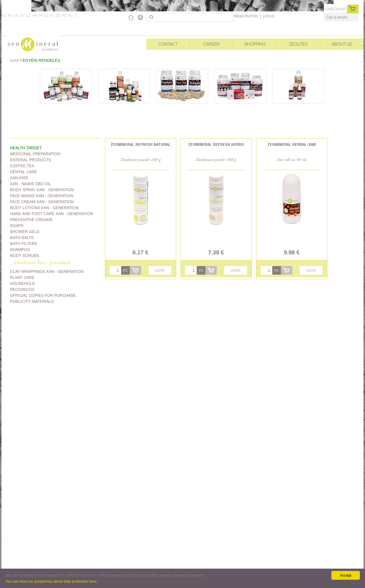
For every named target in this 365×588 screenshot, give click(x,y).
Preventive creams (31, 220)
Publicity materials (32, 301)
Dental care (24, 172)
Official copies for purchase (43, 295)
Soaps (17, 226)
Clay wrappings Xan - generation (47, 271)
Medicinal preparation (35, 154)
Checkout (336, 9)
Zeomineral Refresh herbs (216, 144)
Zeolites (298, 44)
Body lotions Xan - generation (44, 208)
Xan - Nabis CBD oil (31, 184)
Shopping (255, 44)
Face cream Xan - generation (42, 202)
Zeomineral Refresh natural (141, 144)
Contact (168, 44)
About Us (342, 44)
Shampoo (20, 250)
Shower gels (25, 232)
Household (23, 283)
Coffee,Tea (22, 166)
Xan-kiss (19, 178)
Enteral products (31, 160)
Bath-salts (22, 238)
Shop (15, 61)
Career (211, 44)
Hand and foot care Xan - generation (51, 214)
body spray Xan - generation (42, 190)
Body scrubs (25, 256)
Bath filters (24, 244)
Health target (26, 148)
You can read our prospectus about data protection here (51, 581)
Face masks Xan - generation (42, 196)
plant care (22, 277)
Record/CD (22, 289)
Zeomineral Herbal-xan (292, 144)
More (160, 270)
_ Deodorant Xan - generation (40, 263)
